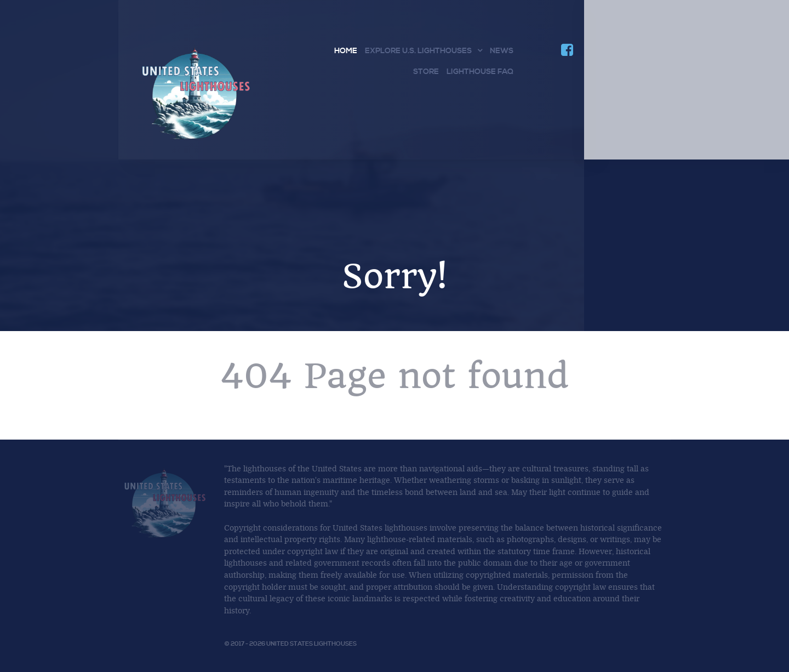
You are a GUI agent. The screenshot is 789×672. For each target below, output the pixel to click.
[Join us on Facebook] (567, 52)
